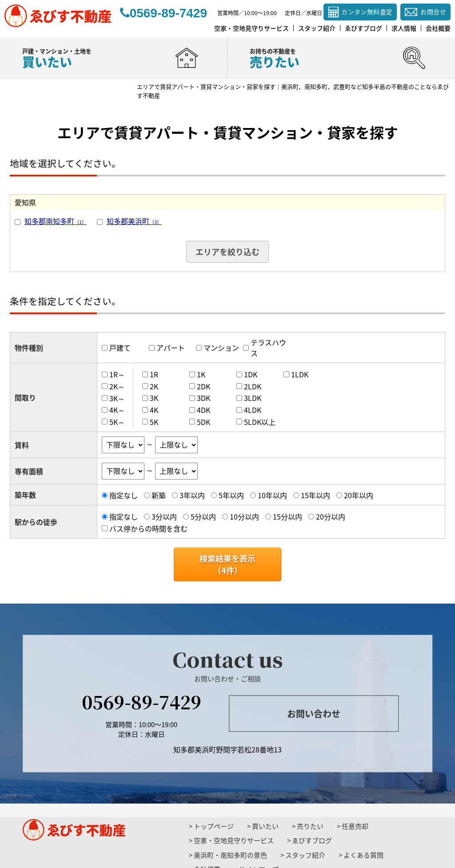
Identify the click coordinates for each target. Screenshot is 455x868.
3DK (204, 398)
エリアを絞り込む (227, 252)
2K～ (117, 386)
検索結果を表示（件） (227, 564)
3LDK (253, 398)
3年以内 (192, 495)
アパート (171, 348)
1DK (251, 374)
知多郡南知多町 (56, 221)
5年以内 (231, 495)
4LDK (253, 410)
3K (154, 398)
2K (154, 386)
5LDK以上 (260, 422)
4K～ (117, 410)
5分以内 (203, 516)
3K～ (117, 398)
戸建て (120, 348)
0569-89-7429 (142, 701)
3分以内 (164, 516)
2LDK (253, 386)
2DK (204, 386)
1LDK (300, 374)
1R (154, 374)
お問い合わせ (314, 714)
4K (154, 410)
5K (154, 422)
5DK (204, 422)
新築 (159, 495)
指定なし (124, 495)
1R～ (117, 374)
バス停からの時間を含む (148, 528)
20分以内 (331, 516)
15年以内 (315, 495)
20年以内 (359, 495)
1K (201, 374)
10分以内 (244, 516)
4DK (204, 410)
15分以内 (287, 516)
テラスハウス (268, 348)
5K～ (117, 422)
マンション (221, 348)
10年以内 (272, 495)
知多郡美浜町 (134, 221)
